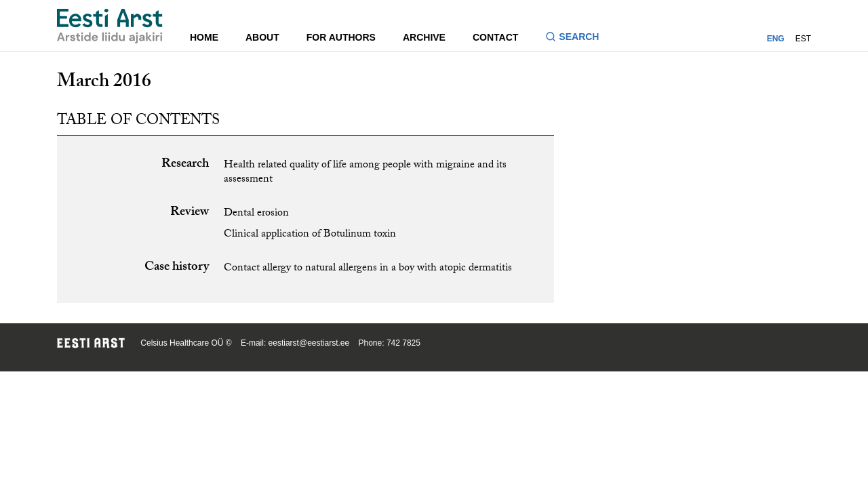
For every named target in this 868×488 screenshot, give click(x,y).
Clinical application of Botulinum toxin (310, 235)
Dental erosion (256, 214)
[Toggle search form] (577, 38)
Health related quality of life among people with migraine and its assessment (365, 173)
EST (803, 39)
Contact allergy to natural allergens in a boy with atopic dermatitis (368, 269)
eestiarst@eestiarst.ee (309, 343)
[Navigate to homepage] (110, 26)
